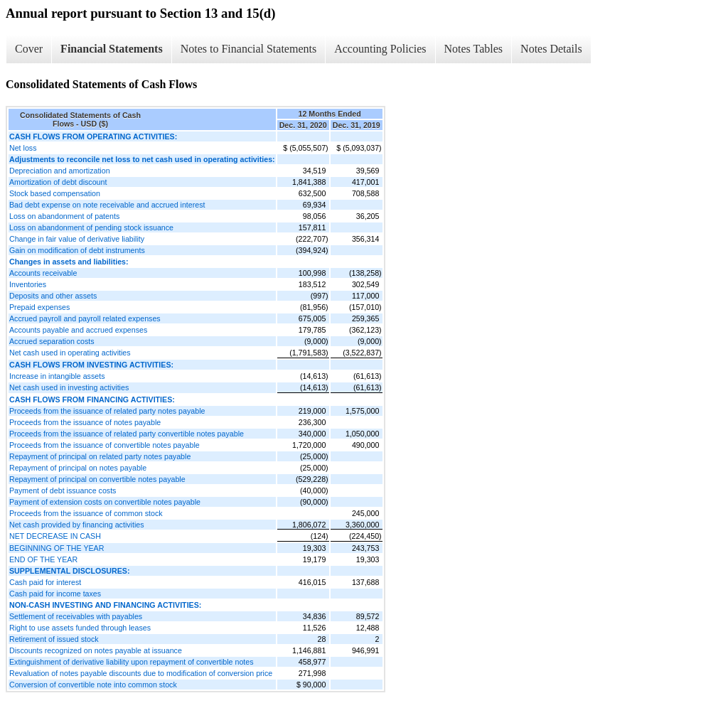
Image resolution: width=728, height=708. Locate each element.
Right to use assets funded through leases (80, 628)
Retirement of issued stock (54, 639)
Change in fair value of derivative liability (77, 239)
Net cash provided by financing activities (77, 525)
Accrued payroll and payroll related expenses (85, 318)
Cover (29, 49)
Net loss (23, 148)
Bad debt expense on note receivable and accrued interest (107, 205)
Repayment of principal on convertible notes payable (97, 479)
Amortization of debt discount (58, 182)
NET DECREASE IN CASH (55, 536)
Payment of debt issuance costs (63, 490)
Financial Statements (112, 49)
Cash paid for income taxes (55, 594)
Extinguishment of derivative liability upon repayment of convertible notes (132, 662)
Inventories (28, 284)
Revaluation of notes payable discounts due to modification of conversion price (141, 673)
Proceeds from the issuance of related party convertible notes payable (127, 434)
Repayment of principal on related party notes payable (100, 456)
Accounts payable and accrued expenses (78, 330)
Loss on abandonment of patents (64, 216)
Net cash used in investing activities (69, 387)
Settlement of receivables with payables (76, 616)
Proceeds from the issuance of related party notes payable (107, 411)
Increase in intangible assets (57, 376)
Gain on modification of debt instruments (77, 250)
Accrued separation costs (52, 341)
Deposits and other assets (53, 296)
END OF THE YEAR (43, 559)
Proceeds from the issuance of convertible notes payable (105, 445)
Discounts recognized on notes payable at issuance (96, 650)
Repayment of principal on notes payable (78, 468)
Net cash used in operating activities (70, 353)
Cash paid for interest (45, 582)
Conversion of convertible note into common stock (93, 685)
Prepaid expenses (39, 307)
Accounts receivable (43, 273)
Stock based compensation (55, 193)
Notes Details (551, 49)
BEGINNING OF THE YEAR (57, 548)
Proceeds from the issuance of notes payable (85, 422)
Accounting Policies (380, 49)
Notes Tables (474, 49)
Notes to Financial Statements (249, 49)
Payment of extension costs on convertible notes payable (105, 502)
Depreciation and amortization (60, 171)
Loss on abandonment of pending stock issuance (91, 227)
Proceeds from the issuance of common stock (86, 513)
